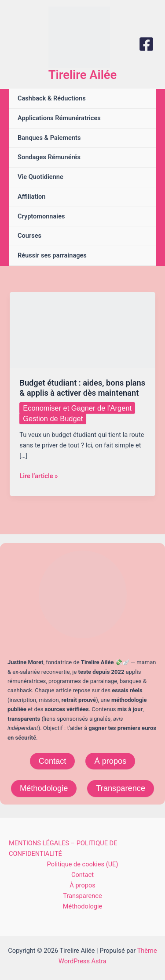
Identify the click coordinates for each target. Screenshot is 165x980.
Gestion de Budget (53, 418)
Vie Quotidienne (40, 177)
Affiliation (32, 197)
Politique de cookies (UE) (83, 864)
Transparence (121, 788)
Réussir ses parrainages (52, 255)
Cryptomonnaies (41, 216)
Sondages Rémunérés (49, 157)
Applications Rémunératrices (59, 118)
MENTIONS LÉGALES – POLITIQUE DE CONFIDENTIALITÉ (63, 848)
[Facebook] (146, 44)
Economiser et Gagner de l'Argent (77, 408)
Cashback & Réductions (52, 98)
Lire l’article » (38, 476)
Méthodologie (44, 788)
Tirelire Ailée (82, 75)
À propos (110, 761)
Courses (29, 236)
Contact (53, 761)
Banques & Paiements (49, 138)
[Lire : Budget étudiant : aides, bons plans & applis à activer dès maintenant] (82, 329)
